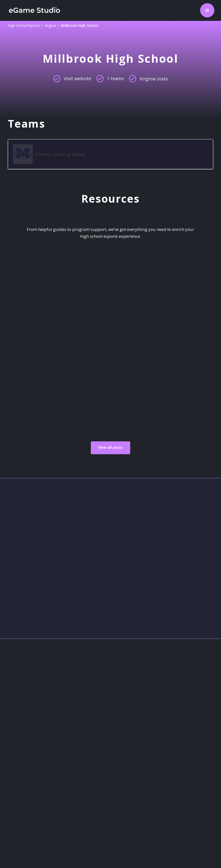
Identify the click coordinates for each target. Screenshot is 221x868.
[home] (35, 10)
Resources (18, 804)
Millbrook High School (80, 25)
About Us (17, 756)
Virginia (50, 25)
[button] (207, 10)
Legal (12, 792)
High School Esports (24, 25)
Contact (15, 768)
